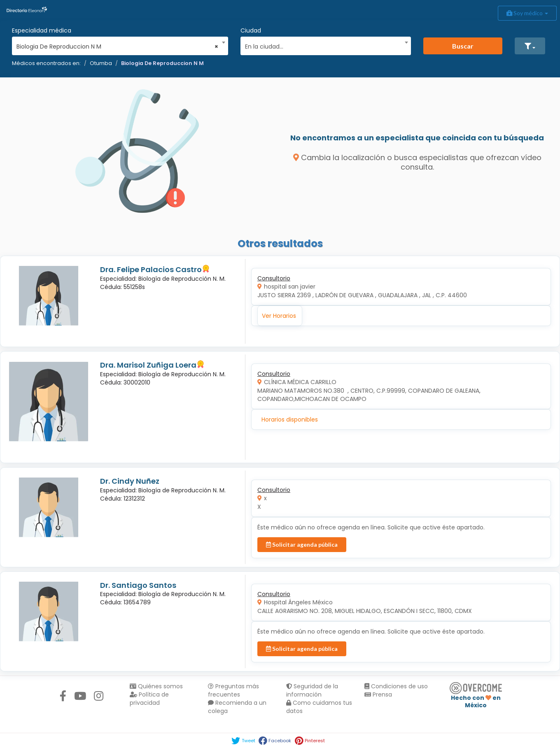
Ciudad (251, 30)
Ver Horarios (279, 316)
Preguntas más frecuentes (233, 690)
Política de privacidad (149, 699)
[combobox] (117, 44)
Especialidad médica (42, 30)
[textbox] (323, 45)
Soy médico (527, 13)
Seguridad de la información (312, 690)
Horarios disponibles (290, 419)
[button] (530, 46)
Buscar (463, 46)
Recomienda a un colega (237, 707)
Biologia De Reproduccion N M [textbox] (117, 47)
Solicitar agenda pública (302, 544)
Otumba (101, 63)
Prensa (378, 694)
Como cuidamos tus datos (319, 707)
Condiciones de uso (396, 686)
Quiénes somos (156, 686)
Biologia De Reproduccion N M (162, 63)
